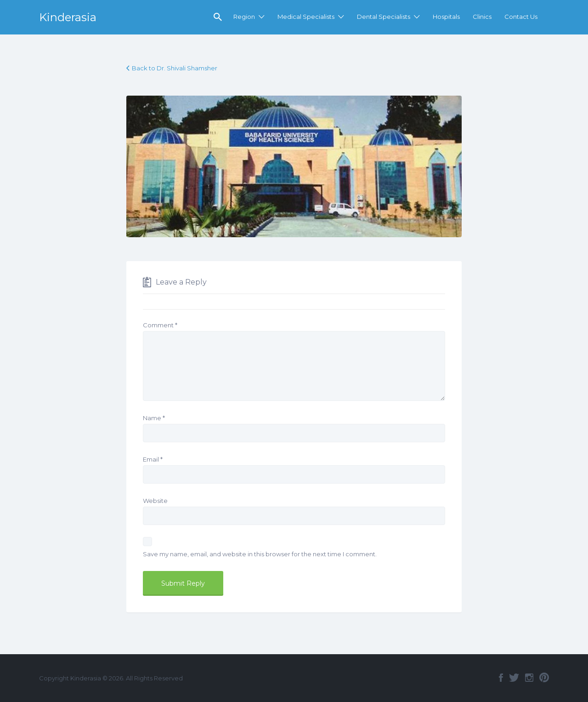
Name (154, 418)
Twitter (514, 678)
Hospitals (446, 17)
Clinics (482, 17)
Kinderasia (68, 17)
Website (155, 501)
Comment (160, 325)
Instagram (529, 678)
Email (153, 459)
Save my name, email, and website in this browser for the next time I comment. (260, 554)
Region (244, 17)
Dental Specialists (384, 17)
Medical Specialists (306, 17)
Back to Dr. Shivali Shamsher (175, 68)
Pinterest (544, 678)
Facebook (501, 678)
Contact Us (521, 17)
